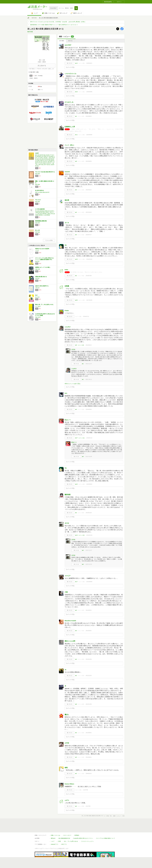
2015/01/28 (89, 513)
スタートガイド (67, 826)
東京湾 (67, 200)
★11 (76, 135)
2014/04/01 (89, 631)
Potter (67, 311)
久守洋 (67, 743)
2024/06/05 (89, 135)
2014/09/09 (89, 582)
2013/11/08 (89, 704)
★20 (76, 259)
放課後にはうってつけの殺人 (43, 267)
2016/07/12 (86, 316)
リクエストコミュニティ (87, 832)
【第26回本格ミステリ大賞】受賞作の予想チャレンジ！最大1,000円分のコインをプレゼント (54, 25)
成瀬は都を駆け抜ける (41, 277)
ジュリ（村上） (70, 145)
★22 (76, 484)
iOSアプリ (64, 835)
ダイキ (67, 223)
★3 (76, 235)
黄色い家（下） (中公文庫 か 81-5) (44, 305)
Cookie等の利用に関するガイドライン (83, 829)
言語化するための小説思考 (42, 249)
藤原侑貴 (68, 495)
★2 (76, 212)
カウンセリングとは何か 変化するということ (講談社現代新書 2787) (45, 259)
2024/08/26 (89, 116)
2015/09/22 (89, 484)
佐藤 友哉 (37, 269)
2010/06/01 (89, 757)
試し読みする (42, 66)
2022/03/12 (89, 190)
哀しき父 (38, 230)
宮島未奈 (37, 278)
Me (66, 245)
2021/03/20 (89, 212)
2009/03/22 (89, 774)
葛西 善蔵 (34, 18)
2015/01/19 (89, 535)
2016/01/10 (89, 438)
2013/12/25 (89, 676)
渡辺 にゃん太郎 (70, 641)
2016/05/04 (89, 409)
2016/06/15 (89, 345)
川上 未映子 (38, 306)
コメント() (81, 63)
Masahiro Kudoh (70, 621)
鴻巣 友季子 (38, 317)
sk (65, 670)
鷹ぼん (67, 715)
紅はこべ (68, 420)
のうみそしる (69, 102)
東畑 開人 (37, 261)
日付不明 (85, 790)
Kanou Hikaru (69, 784)
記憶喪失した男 (70, 127)
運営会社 (53, 829)
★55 (76, 300)
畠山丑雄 (37, 297)
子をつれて (38, 200)
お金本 (37, 153)
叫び (36, 295)
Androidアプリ (55, 835)
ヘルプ (53, 832)
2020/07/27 (89, 235)
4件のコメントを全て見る (73, 384)
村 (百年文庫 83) (39, 190)
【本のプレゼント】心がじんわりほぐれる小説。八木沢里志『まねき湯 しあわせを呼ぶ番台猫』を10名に (58, 22)
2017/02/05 (89, 300)
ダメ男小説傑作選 (40, 209)
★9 (76, 161)
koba (66, 270)
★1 (76, 116)
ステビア (68, 576)
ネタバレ (70, 41)
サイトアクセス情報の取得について (106, 829)
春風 (66, 768)
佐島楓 (67, 286)
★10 (76, 92)
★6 (76, 704)
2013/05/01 (89, 733)
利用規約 (77, 826)
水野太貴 (37, 288)
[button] (76, 8)
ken (66, 393)
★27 (76, 438)
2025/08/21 (89, 63)
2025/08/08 (89, 92)
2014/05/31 (89, 610)
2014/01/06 (89, 659)
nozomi (67, 172)
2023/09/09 (89, 161)
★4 (76, 190)
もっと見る (49, 240)
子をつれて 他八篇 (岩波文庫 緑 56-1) (45, 172)
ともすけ (68, 327)
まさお (73, 349)
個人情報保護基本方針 (64, 829)
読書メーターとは (55, 826)
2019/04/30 (89, 259)
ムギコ (67, 800)
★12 (76, 63)
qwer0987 (68, 45)
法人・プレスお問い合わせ (71, 832)
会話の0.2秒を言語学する (42, 286)
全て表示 (62, 41)
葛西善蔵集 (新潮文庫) (41, 221)
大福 (66, 592)
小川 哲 (37, 251)
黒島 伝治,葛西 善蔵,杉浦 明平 (42, 192)
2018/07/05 (89, 276)
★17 (76, 582)
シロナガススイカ (70, 74)
